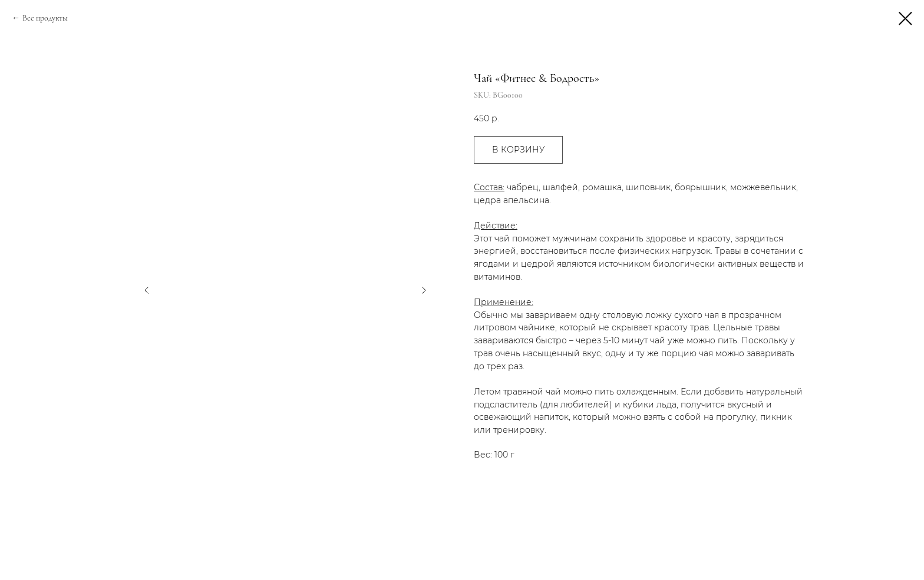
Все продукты (45, 18)
